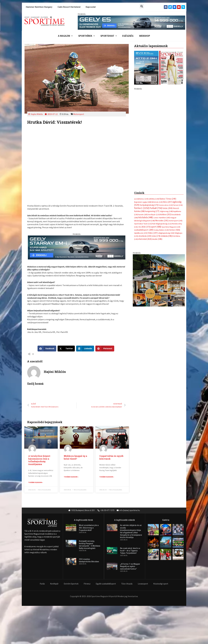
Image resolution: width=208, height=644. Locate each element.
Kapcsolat (91, 7)
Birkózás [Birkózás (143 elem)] (157, 144)
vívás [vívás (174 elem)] (156, 178)
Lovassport (143, 584)
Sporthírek (86, 36)
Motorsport (79, 114)
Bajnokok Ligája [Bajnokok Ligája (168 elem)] (143, 144)
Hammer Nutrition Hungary (39, 7)
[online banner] (159, 222)
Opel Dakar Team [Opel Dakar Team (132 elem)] (143, 166)
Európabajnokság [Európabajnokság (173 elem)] (149, 147)
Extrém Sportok (71, 584)
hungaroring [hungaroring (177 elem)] (152, 153)
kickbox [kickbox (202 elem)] (166, 156)
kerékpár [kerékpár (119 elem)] (154, 156)
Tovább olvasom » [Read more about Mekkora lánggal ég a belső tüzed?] (71, 477)
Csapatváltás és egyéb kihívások (111, 458)
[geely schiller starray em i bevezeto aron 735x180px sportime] (77, 247)
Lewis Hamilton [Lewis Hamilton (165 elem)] (162, 159)
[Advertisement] (159, 109)
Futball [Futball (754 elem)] (156, 150)
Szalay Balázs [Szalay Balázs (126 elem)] (161, 172)
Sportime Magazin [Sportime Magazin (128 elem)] (171, 169)
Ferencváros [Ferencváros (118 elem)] (166, 147)
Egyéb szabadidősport (106, 584)
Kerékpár (54, 584)
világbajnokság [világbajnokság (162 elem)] (166, 175)
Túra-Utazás (127, 584)
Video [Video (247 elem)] (153, 175)
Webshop (145, 36)
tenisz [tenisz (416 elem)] (175, 172)
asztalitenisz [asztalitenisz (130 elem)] (141, 141)
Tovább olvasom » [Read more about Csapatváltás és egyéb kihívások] (107, 477)
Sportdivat (108, 36)
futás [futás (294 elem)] (167, 150)
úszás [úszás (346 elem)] (157, 181)
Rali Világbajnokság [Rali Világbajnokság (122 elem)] (162, 166)
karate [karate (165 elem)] (143, 156)
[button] (142, 6)
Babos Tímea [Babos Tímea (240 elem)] (168, 140)
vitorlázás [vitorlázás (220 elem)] (145, 178)
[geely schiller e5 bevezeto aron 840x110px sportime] (131, 22)
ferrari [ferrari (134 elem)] (178, 147)
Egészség (128, 36)
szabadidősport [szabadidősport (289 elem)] (144, 172)
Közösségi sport (161, 584)
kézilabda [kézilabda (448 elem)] (146, 159)
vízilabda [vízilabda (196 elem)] (166, 178)
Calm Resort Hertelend (69, 7)
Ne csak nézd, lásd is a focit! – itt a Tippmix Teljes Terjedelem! (130, 551)
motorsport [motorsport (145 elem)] (176, 162)
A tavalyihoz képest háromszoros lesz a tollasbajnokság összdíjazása (39, 460)
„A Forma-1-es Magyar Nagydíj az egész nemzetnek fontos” (130, 567)
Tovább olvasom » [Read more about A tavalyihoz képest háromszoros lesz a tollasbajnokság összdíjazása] (36, 483)
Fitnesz (87, 584)
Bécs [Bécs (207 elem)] (168, 144)
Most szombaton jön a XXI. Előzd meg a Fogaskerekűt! (89, 528)
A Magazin (64, 36)
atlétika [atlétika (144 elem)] (154, 141)
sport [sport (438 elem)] (156, 169)
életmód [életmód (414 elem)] (145, 181)
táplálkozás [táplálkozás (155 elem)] (141, 175)
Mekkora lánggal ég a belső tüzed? (75, 458)
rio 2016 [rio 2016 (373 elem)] (144, 169)
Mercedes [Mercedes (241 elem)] (162, 162)
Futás (42, 584)
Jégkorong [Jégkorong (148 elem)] (166, 153)
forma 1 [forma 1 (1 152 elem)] (142, 150)
